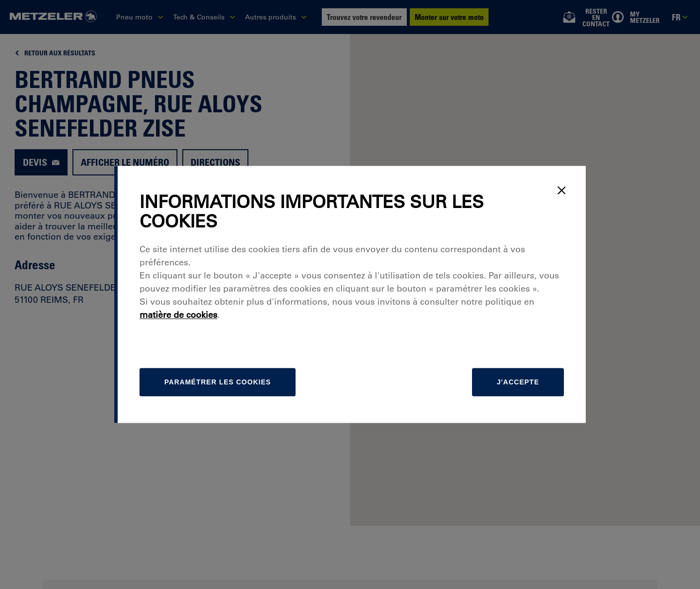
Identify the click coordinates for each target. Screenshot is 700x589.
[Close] (561, 190)
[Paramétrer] (218, 382)
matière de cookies (178, 315)
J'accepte (518, 382)
